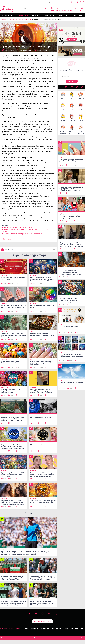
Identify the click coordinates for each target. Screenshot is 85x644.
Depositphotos (26, 628)
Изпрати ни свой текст (43, 621)
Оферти (82, 9)
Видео (70, 9)
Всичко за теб (7, 15)
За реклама (3, 628)
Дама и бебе (36, 15)
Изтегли (72, 39)
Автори (11, 628)
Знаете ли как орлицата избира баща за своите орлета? (24, 234)
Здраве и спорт (65, 15)
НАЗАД (6, 239)
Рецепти (52, 9)
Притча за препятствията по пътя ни (18, 227)
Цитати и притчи (25, 19)
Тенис (28, 513)
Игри (76, 9)
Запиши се (72, 81)
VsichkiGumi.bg (39, 2)
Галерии (58, 9)
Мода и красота (50, 15)
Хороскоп (78, 15)
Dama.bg (12, 2)
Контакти (17, 628)
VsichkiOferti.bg (4, 2)
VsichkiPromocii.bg (21, 2)
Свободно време (22, 15)
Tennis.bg (31, 2)
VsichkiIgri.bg (48, 2)
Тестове (64, 9)
